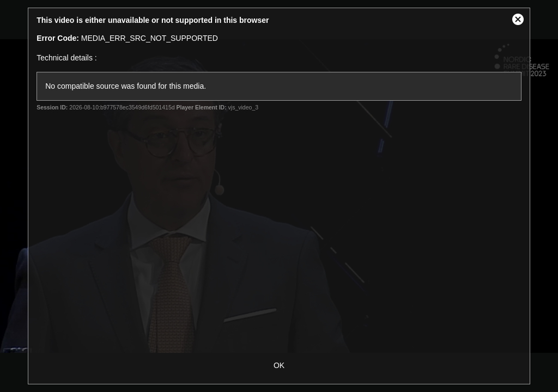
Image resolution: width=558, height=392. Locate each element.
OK (279, 365)
